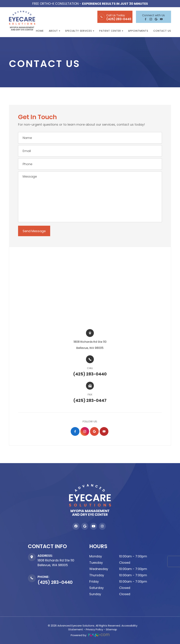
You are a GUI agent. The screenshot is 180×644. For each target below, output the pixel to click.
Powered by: (90, 635)
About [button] (54, 31)
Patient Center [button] (111, 31)
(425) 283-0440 (119, 19)
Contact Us (162, 31)
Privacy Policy (94, 629)
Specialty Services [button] (80, 31)
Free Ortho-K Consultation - (90, 4)
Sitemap (111, 629)
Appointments (138, 31)
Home (40, 31)
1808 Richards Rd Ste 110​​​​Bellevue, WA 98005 (90, 345)
